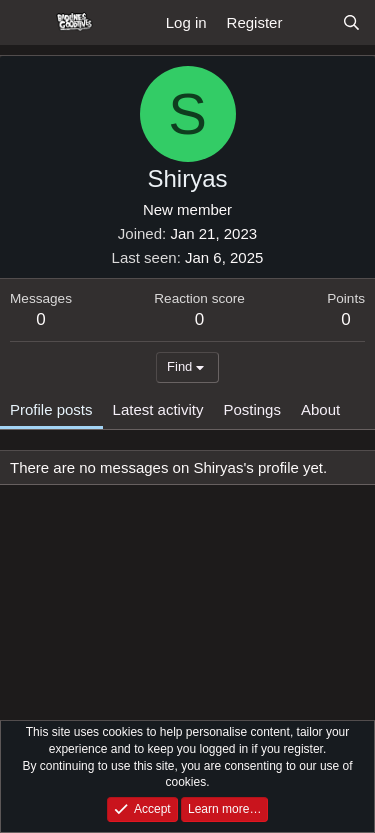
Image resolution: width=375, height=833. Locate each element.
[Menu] (27, 23)
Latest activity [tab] (158, 409)
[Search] (351, 22)
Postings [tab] (252, 409)
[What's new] (311, 22)
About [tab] (320, 409)
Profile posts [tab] (51, 409)
